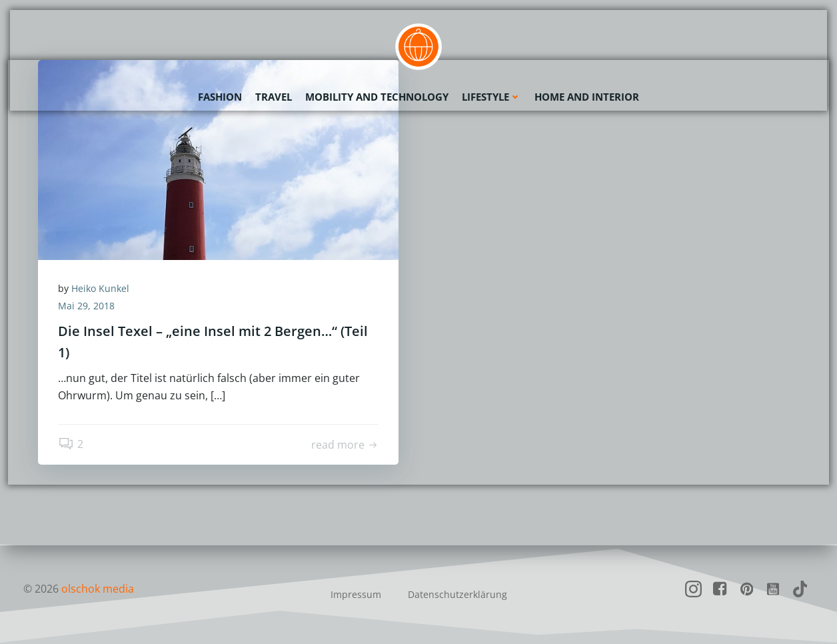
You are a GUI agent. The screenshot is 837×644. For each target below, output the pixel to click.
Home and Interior (587, 97)
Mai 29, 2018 (86, 306)
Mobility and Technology (377, 97)
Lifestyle (491, 97)
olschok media (98, 589)
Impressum (356, 594)
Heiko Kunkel (100, 288)
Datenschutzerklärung (457, 594)
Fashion (220, 97)
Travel (274, 97)
